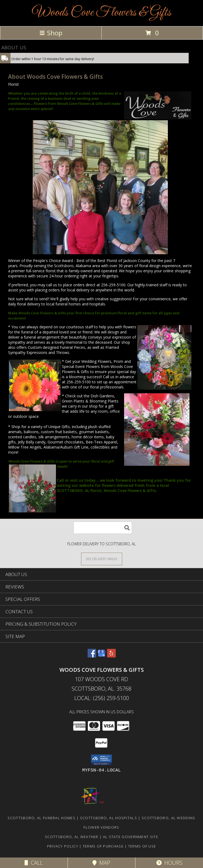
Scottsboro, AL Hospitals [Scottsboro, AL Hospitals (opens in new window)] (109, 818)
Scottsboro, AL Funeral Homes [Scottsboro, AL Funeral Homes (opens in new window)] (41, 818)
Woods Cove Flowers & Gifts (102, 13)
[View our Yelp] (111, 656)
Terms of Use (142, 846)
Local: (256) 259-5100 (102, 698)
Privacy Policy (63, 846)
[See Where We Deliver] (102, 559)
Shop (51, 33)
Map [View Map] (101, 863)
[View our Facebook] (92, 656)
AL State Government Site (131, 837)
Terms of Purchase (103, 846)
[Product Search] (103, 528)
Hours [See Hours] (169, 863)
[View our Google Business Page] (102, 656)
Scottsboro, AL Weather (72, 837)
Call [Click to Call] (34, 863)
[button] (102, 760)
